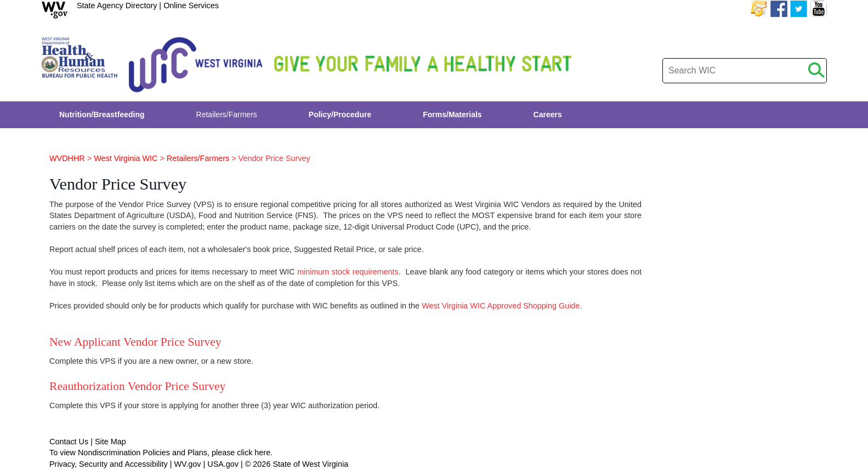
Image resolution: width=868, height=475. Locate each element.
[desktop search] (745, 71)
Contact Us (69, 442)
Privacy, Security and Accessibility (109, 464)
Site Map (110, 442)
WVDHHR (67, 158)
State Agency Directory (117, 5)
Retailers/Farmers (198, 158)
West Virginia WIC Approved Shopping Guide (501, 306)
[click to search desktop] (816, 68)
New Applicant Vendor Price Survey (135, 342)
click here (254, 453)
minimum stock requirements (348, 272)
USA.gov (223, 464)
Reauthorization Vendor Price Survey (137, 386)
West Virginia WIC (126, 158)
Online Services (191, 5)
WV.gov (187, 464)
